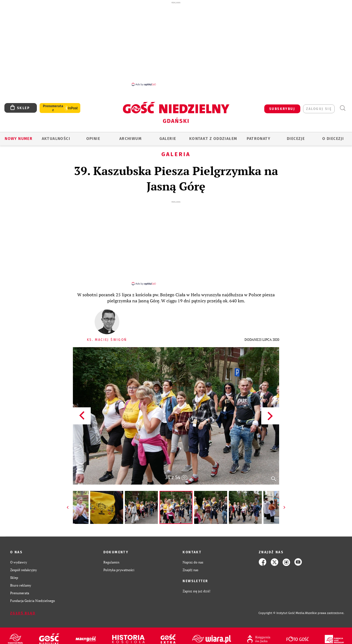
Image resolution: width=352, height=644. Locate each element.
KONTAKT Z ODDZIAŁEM (213, 139)
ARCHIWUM (130, 139)
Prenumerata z (53, 108)
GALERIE (168, 139)
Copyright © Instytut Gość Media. (282, 608)
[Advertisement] (176, 43)
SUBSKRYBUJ (282, 109)
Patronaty (258, 139)
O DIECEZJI (333, 139)
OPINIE (93, 139)
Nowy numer (19, 139)
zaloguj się (319, 109)
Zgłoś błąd (23, 608)
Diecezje (296, 139)
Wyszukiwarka (343, 108)
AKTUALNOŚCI (56, 139)
